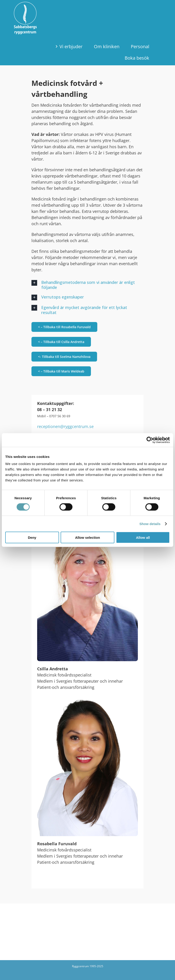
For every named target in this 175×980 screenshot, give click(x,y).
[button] (87, 285)
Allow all (143, 538)
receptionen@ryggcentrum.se (65, 426)
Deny (32, 538)
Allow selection (87, 538)
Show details (150, 524)
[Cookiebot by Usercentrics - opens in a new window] (150, 440)
